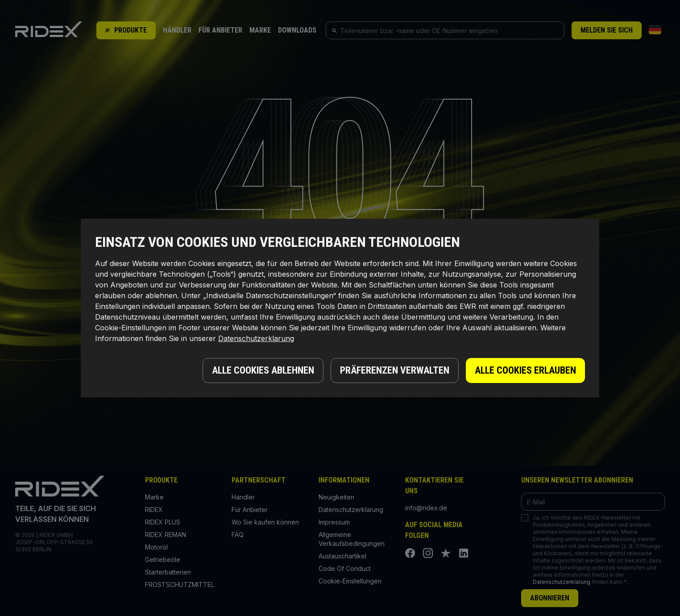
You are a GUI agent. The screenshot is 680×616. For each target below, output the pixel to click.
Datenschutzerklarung (256, 338)
